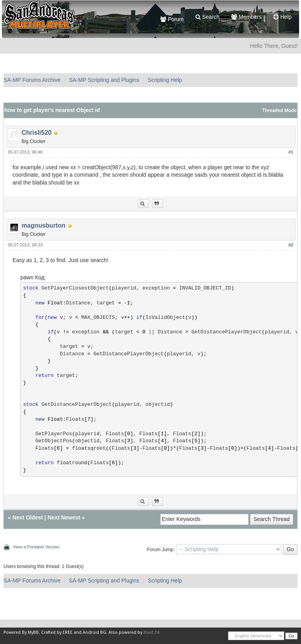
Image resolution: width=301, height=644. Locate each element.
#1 (291, 152)
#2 (291, 245)
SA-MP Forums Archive (32, 80)
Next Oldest (28, 517)
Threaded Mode (279, 110)
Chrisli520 (36, 133)
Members (246, 17)
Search (208, 17)
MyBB (33, 632)
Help (282, 17)
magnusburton (44, 225)
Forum (172, 19)
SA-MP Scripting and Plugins (104, 80)
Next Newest (64, 517)
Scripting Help (165, 80)
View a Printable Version (36, 547)
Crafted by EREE (57, 632)
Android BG (94, 632)
